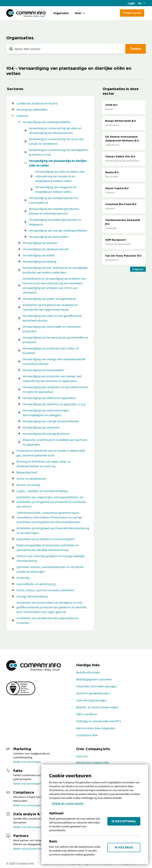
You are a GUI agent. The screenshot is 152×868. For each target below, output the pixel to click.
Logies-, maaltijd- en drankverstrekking (42, 491)
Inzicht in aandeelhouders (93, 693)
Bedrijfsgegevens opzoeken (94, 679)
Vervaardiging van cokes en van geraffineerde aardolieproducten (52, 318)
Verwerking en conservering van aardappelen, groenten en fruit (59, 152)
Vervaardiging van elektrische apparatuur (50, 398)
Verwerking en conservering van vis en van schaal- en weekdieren (56, 141)
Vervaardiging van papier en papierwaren (50, 299)
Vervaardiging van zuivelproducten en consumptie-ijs (53, 200)
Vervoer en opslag (28, 485)
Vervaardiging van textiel (39, 255)
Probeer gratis (132, 13)
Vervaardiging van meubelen (41, 427)
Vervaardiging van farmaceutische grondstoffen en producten (56, 340)
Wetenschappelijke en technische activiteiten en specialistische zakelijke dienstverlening (48, 547)
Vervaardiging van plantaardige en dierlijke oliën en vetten (58, 163)
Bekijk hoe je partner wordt (29, 849)
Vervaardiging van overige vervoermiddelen (51, 421)
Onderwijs (23, 578)
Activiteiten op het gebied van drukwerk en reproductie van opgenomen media (50, 307)
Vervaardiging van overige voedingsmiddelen (58, 230)
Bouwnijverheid (27, 472)
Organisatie (61, 13)
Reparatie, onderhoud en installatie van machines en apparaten (55, 442)
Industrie (22, 116)
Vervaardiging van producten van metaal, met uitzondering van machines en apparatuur (52, 378)
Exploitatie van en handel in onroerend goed (45, 539)
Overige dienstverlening (32, 596)
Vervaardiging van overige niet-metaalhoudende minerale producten (54, 361)
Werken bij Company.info (93, 762)
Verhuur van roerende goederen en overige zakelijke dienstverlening (51, 558)
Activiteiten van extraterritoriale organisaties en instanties (47, 620)
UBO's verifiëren (87, 714)
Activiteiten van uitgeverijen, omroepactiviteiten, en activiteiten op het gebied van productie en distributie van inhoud (51, 502)
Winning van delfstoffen (32, 109)
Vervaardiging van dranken (40, 243)
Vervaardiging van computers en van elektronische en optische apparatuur (56, 389)
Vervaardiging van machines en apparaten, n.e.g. (54, 404)
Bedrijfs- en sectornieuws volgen (97, 707)
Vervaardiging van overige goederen (46, 434)
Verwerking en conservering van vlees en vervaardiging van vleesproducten (55, 130)
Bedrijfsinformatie (88, 672)
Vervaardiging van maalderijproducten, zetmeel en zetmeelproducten (54, 211)
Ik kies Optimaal (124, 821)
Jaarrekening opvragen (91, 700)
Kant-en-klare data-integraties (96, 728)
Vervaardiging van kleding (40, 261)
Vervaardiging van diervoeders (49, 237)
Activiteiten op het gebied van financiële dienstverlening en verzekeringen (53, 530)
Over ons (82, 756)
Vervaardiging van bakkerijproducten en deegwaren (55, 222)
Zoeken (136, 49)
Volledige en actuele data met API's (99, 721)
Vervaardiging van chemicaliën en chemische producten (52, 329)
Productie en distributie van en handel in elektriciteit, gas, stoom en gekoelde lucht (51, 453)
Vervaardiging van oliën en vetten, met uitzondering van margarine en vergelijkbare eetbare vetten (60, 176)
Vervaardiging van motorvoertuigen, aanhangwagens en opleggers (46, 413)
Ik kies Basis (124, 847)
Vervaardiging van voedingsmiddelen (47, 122)
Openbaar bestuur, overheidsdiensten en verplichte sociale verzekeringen (50, 569)
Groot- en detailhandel (31, 478)
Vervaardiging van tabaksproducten (46, 249)
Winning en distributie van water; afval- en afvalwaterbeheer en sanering (44, 464)
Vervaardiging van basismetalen (43, 370)
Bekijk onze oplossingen (27, 762)
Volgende (138, 269)
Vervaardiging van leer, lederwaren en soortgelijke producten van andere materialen (55, 270)
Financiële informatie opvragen (96, 686)
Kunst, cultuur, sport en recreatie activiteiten (45, 590)
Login (131, 3)
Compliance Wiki (87, 735)
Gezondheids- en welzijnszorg (36, 584)
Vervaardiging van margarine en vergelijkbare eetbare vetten (56, 189)
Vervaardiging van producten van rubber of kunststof (51, 351)
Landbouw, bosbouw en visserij (37, 103)
